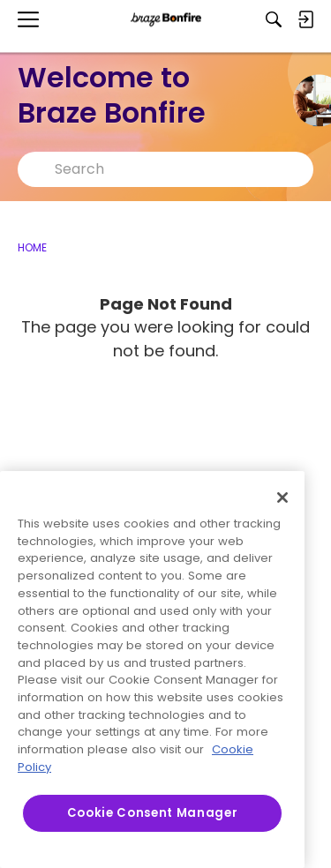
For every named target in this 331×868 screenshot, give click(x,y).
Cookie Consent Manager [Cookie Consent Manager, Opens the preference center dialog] (152, 813)
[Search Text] (178, 170)
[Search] (274, 19)
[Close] (282, 498)
